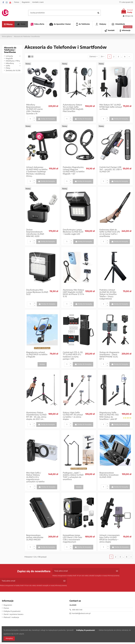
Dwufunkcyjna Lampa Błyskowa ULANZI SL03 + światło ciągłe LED (73, 232)
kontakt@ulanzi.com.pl (81, 613)
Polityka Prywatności (12, 611)
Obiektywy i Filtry (13, 61)
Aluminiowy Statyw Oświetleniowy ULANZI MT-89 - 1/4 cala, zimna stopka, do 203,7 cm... (36, 416)
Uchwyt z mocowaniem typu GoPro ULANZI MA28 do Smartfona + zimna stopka (109, 539)
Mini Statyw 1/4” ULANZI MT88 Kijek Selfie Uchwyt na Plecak (111, 107)
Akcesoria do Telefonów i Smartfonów (10, 50)
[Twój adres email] (83, 571)
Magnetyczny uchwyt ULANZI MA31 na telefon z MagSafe (37, 355)
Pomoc (17, 2)
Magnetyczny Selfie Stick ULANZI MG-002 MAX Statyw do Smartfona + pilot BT (109, 416)
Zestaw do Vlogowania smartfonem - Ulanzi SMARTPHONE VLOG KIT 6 (109, 356)
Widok (42, 364)
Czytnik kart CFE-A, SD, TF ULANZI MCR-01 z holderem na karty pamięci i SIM (73, 356)
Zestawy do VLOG (13, 70)
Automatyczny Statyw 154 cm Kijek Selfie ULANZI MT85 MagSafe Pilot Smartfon (73, 108)
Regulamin (26, 2)
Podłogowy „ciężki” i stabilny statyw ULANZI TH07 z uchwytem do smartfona (73, 476)
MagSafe (9, 58)
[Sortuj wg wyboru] (93, 57)
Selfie (8, 66)
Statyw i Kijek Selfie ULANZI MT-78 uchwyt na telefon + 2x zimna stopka (73, 416)
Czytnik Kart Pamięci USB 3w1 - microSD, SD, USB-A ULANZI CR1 (111, 169)
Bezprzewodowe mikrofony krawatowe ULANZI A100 (109, 475)
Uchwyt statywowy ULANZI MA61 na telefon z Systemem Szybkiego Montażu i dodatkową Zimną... (37, 172)
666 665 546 (77, 610)
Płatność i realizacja (11, 617)
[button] (125, 31)
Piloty (8, 68)
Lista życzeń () (126, 2)
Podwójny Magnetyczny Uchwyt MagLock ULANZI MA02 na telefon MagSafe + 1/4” (74, 170)
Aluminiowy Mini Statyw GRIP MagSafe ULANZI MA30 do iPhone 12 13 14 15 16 (73, 293)
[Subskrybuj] (117, 571)
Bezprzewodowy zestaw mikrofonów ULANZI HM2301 (35, 537)
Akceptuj (9, 638)
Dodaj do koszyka (46, 119)
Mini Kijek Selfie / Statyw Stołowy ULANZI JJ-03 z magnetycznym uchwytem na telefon (35, 477)
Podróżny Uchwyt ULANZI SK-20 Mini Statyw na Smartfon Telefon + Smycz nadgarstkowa (108, 294)
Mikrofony (10, 63)
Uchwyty (9, 56)
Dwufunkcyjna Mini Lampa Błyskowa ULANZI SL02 (37, 292)
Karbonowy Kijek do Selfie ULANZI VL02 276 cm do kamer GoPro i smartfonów (110, 233)
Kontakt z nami (38, 2)
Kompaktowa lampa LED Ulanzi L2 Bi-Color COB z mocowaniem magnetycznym (72, 539)
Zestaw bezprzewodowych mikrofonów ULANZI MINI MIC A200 (35, 233)
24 (103, 56)
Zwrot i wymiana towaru (13, 614)
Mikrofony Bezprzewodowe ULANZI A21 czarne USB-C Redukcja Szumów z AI (34, 109)
